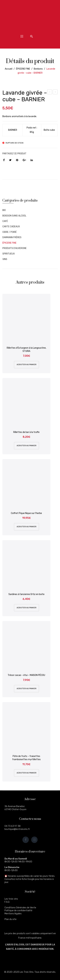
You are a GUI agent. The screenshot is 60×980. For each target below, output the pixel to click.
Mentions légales (13, 914)
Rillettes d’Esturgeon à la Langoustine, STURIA (26, 350)
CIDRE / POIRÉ (10, 232)
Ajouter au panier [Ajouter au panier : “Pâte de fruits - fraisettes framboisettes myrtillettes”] (26, 773)
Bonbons (38, 69)
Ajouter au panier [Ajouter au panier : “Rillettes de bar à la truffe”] (26, 446)
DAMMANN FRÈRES (12, 237)
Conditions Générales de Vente (20, 908)
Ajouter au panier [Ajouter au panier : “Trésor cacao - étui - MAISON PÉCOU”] (26, 688)
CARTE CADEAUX (11, 227)
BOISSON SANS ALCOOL (14, 216)
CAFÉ (5, 221)
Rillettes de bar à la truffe (26, 432)
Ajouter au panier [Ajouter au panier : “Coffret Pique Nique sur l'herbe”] (26, 527)
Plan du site (10, 919)
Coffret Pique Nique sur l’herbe (26, 513)
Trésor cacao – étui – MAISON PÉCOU (26, 675)
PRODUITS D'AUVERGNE (14, 248)
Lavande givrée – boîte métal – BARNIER (55, 92)
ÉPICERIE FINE (23, 69)
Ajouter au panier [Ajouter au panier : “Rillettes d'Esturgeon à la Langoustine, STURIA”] (26, 364)
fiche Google (28, 879)
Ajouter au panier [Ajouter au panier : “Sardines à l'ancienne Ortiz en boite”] (26, 608)
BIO (4, 210)
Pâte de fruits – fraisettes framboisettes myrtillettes (26, 758)
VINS (5, 259)
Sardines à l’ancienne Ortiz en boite (26, 594)
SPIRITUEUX (9, 254)
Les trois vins (11, 899)
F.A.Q (7, 902)
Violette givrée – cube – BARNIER (50, 92)
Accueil (9, 69)
